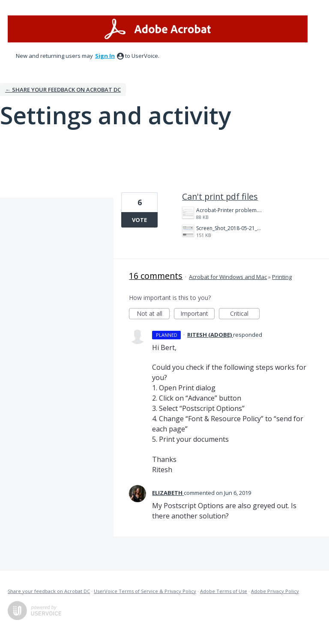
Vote (139, 220)
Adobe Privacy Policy (275, 591)
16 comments (156, 276)
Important (197, 314)
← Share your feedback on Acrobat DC (63, 90)
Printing (282, 277)
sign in (105, 56)
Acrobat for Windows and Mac (228, 277)
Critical (245, 314)
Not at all (153, 314)
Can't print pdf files (220, 196)
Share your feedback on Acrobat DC (49, 591)
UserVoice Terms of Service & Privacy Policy (145, 591)
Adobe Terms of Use (224, 591)
